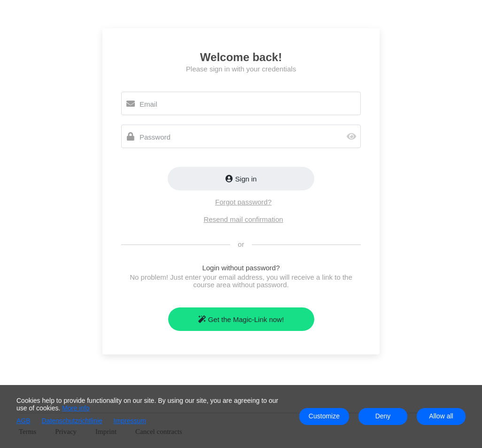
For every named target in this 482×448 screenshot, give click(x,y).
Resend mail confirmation (243, 219)
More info (76, 408)
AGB (23, 421)
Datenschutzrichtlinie (72, 421)
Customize (324, 416)
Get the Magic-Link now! (241, 319)
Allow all (441, 416)
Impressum (130, 421)
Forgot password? (243, 202)
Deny (383, 416)
